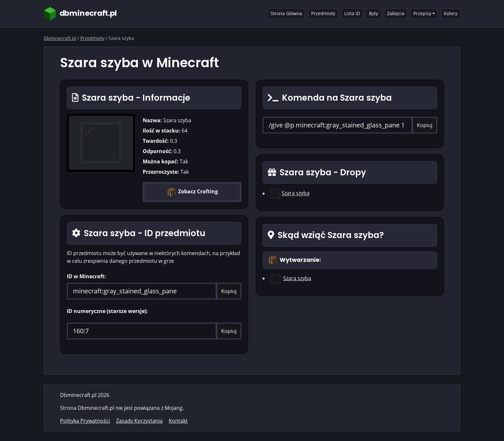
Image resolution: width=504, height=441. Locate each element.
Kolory (451, 13)
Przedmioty (323, 13)
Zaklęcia (396, 13)
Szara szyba (296, 193)
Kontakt (178, 421)
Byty (373, 13)
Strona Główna (286, 13)
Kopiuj (229, 291)
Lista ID (352, 13)
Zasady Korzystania (139, 421)
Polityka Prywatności (85, 421)
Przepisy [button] (422, 13)
